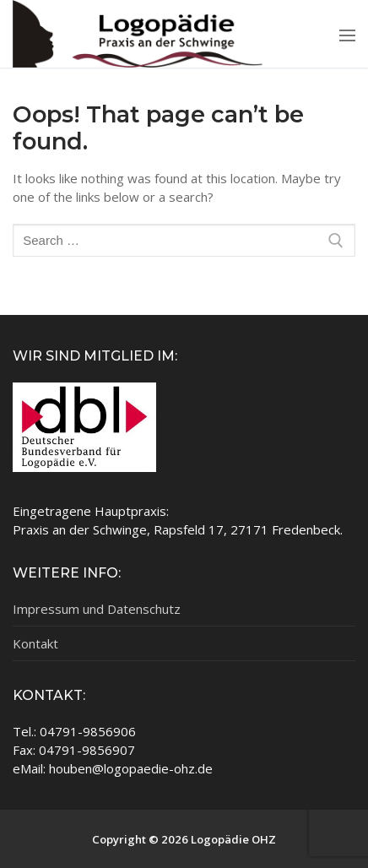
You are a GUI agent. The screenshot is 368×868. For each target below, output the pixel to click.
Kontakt (35, 643)
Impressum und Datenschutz (97, 609)
